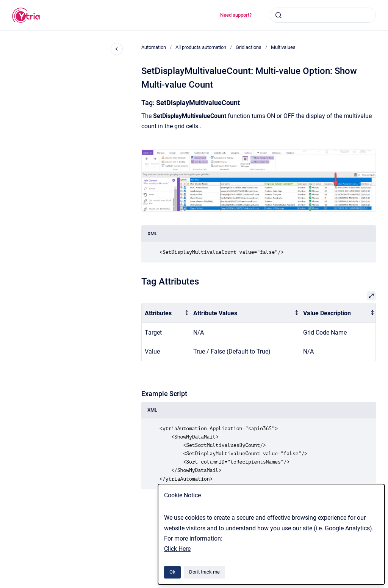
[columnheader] (166, 313)
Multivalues (283, 47)
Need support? (236, 15)
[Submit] (278, 15)
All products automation (201, 47)
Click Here (177, 549)
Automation (154, 47)
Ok (172, 572)
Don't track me (204, 572)
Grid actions (249, 47)
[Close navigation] (117, 49)
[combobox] (323, 15)
